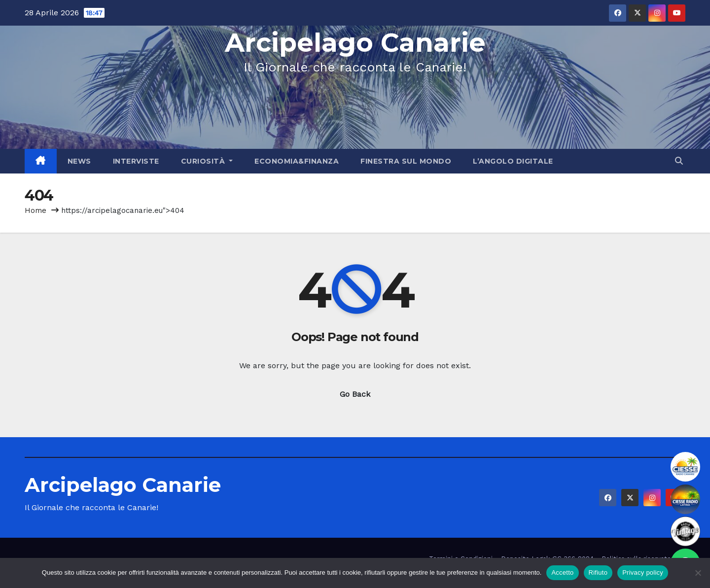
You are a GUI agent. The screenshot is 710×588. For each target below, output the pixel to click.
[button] (679, 161)
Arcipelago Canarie (355, 43)
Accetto (562, 572)
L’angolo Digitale (513, 161)
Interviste (136, 161)
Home (35, 210)
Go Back (355, 394)
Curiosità (207, 161)
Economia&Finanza (297, 161)
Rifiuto (598, 572)
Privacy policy (643, 572)
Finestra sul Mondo (406, 161)
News (79, 161)
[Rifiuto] (698, 573)
